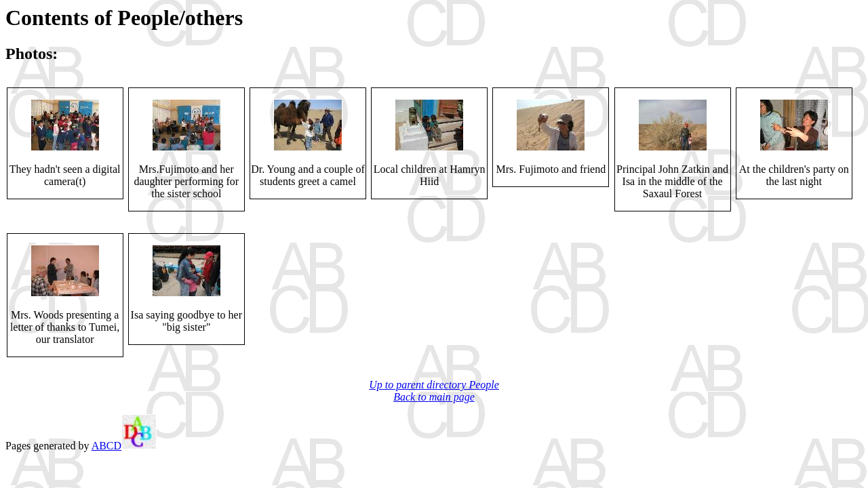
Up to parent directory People (434, 385)
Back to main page (434, 397)
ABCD (124, 446)
